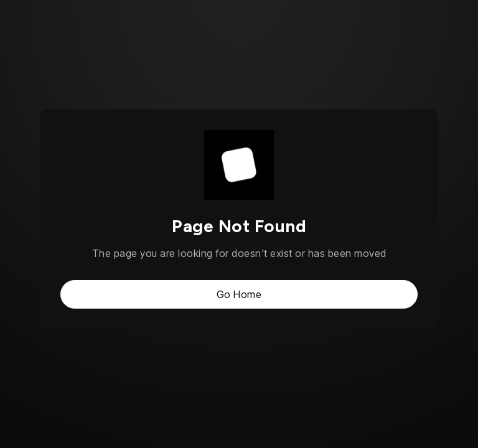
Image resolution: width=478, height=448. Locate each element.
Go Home (239, 294)
